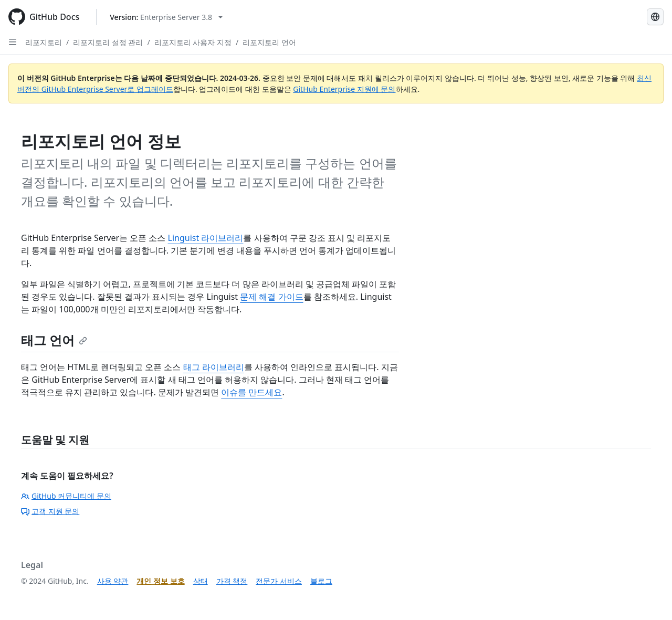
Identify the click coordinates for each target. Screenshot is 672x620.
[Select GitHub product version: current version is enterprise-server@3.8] (166, 17)
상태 (201, 581)
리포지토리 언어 (269, 42)
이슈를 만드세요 (251, 392)
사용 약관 (113, 581)
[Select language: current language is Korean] (655, 17)
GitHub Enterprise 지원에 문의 (344, 89)
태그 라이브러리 (214, 367)
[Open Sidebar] (13, 42)
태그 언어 (54, 340)
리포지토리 (44, 42)
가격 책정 (232, 581)
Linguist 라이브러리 (206, 238)
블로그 (321, 581)
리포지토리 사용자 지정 (193, 42)
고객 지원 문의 (50, 511)
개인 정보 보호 (160, 581)
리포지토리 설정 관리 (108, 42)
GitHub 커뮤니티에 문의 (66, 496)
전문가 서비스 (279, 581)
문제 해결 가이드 (271, 297)
